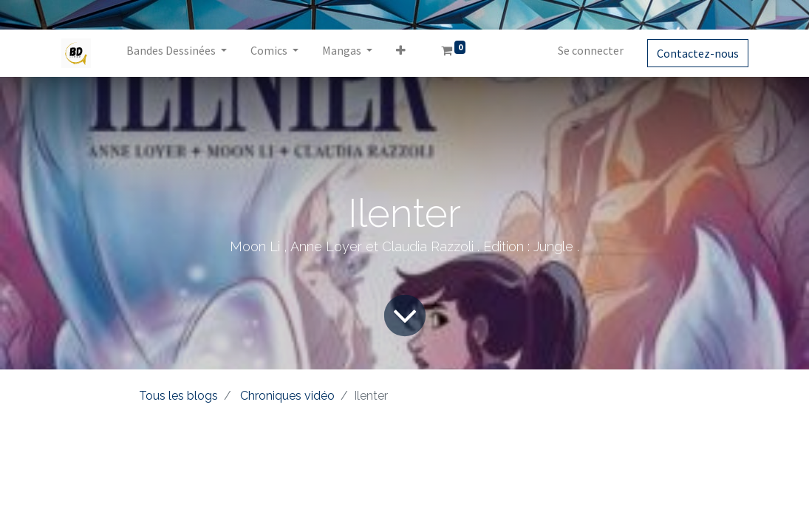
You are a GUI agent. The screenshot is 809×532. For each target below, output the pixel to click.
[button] (401, 53)
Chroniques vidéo (287, 396)
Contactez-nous (698, 53)
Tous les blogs (178, 396)
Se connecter (591, 50)
